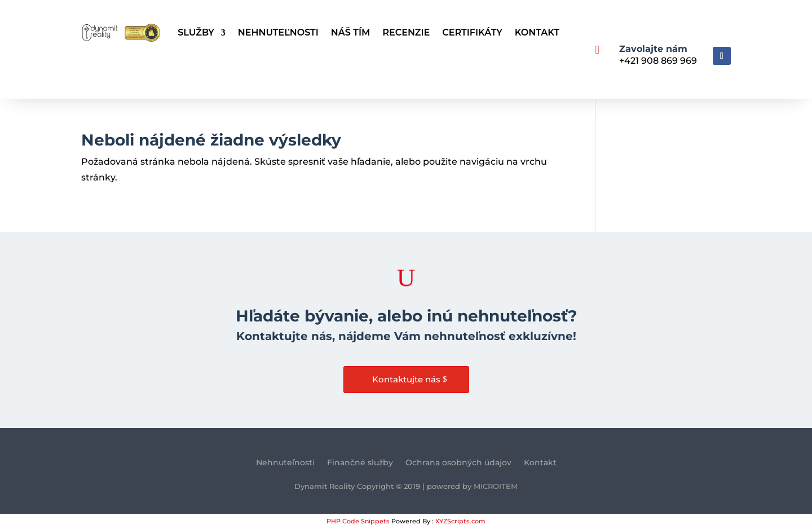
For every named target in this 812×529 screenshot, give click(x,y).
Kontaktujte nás (406, 379)
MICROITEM (496, 486)
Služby (196, 32)
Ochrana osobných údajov (458, 463)
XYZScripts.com (460, 521)
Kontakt (537, 32)
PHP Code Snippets (358, 521)
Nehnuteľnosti (278, 32)
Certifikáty (472, 32)
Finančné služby (360, 463)
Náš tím (350, 32)
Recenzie (406, 32)
